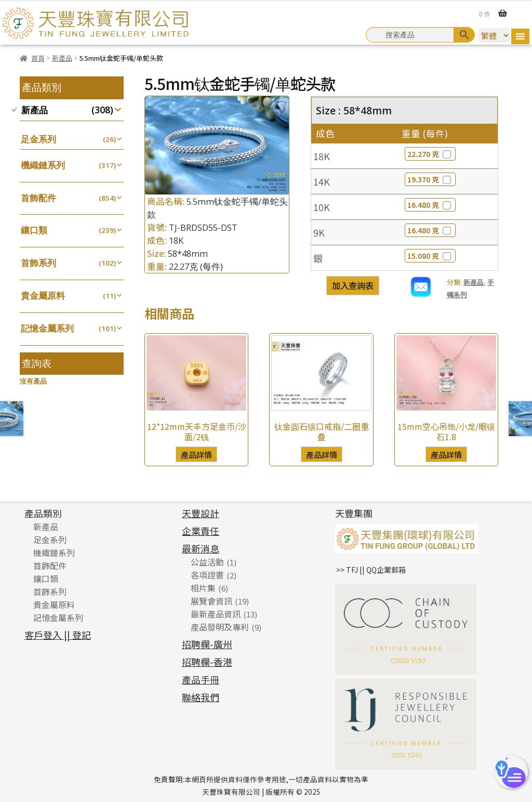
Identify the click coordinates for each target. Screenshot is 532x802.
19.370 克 (430, 179)
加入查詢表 (353, 285)
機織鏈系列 (43, 165)
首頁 (38, 58)
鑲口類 (34, 230)
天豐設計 (201, 513)
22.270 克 (430, 154)
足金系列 (38, 139)
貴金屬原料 (43, 295)
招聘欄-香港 (207, 662)
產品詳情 (196, 454)
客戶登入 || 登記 (58, 635)
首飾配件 (38, 198)
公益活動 (207, 562)
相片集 (203, 588)
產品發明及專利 (220, 627)
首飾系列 (38, 263)
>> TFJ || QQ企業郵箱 (371, 570)
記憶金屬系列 (47, 328)
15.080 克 (430, 256)
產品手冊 (201, 679)
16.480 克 (430, 205)
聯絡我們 (201, 697)
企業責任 (201, 531)
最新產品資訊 (216, 614)
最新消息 (201, 548)
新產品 (62, 58)
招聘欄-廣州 (207, 644)
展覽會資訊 (211, 601)
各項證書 (207, 575)
